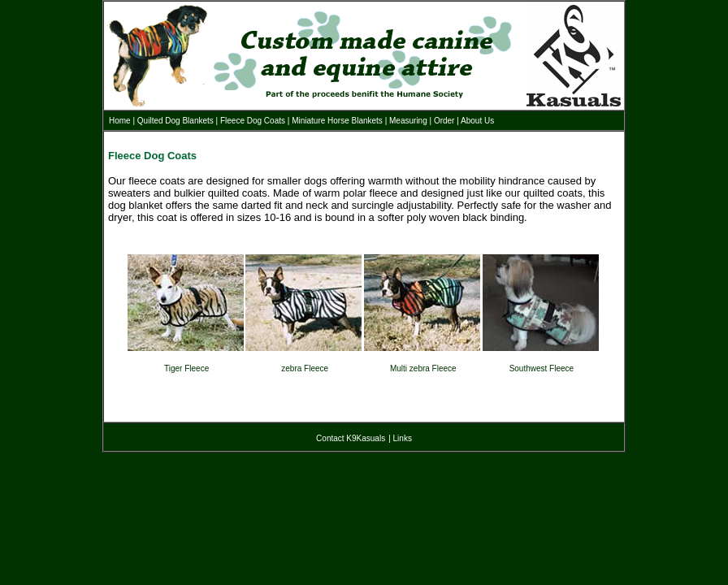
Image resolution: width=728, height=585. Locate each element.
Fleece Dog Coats (253, 121)
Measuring (408, 121)
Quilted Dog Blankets (175, 121)
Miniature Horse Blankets (337, 121)
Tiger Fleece (186, 368)
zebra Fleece (305, 368)
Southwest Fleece (542, 368)
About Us (477, 121)
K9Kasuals (366, 438)
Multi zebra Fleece (423, 368)
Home (120, 121)
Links (403, 438)
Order (444, 121)
